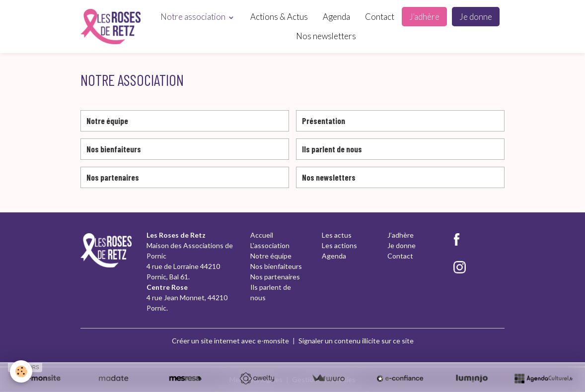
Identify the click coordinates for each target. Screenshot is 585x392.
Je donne (476, 17)
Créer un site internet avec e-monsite (230, 341)
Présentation (324, 121)
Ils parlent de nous (332, 149)
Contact (380, 17)
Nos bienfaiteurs (114, 149)
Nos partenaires (113, 177)
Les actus (337, 235)
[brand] (110, 27)
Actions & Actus (279, 17)
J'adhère (424, 17)
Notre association (194, 17)
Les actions (339, 245)
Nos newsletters (326, 36)
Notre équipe (107, 121)
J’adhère (401, 235)
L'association (270, 245)
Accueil (262, 235)
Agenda (336, 17)
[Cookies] (21, 371)
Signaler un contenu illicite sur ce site (356, 341)
